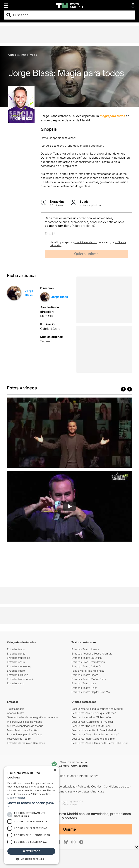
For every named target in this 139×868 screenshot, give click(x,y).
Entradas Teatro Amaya (85, 649)
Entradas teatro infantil (20, 679)
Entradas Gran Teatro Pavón (88, 662)
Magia (33, 55)
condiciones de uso (86, 242)
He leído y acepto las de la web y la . (88, 244)
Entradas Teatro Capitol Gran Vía (91, 692)
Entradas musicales (18, 658)
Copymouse (69, 804)
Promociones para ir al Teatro (24, 734)
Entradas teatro (16, 649)
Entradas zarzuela (18, 675)
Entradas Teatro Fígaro (85, 675)
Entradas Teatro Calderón (86, 666)
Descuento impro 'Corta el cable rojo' (93, 739)
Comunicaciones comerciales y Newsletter (62, 791)
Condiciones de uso (117, 786)
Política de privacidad (62, 786)
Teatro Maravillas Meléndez (88, 671)
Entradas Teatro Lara (84, 683)
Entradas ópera (16, 662)
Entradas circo (16, 683)
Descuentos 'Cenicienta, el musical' (92, 722)
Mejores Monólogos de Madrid (25, 726)
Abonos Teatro (16, 713)
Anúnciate (98, 791)
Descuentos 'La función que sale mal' (94, 713)
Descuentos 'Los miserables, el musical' (95, 734)
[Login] (133, 6)
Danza (94, 776)
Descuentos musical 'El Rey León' (91, 717)
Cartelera (13, 55)
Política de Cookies (90, 786)
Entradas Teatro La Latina (87, 658)
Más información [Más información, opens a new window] (16, 798)
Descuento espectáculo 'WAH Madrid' (94, 730)
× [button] (55, 770)
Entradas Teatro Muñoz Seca (89, 679)
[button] (31, 805)
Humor (72, 776)
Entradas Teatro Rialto (84, 688)
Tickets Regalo (16, 709)
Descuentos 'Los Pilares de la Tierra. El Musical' (100, 743)
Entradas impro (16, 671)
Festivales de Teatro (19, 739)
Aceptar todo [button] (31, 851)
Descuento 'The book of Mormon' (91, 726)
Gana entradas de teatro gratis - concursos (32, 717)
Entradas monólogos (19, 666)
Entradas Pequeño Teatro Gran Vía (92, 653)
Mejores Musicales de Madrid (25, 722)
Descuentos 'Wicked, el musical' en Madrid (97, 709)
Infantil (25, 55)
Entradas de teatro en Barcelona (26, 743)
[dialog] (31, 815)
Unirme (69, 829)
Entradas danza (16, 653)
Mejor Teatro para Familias (23, 730)
